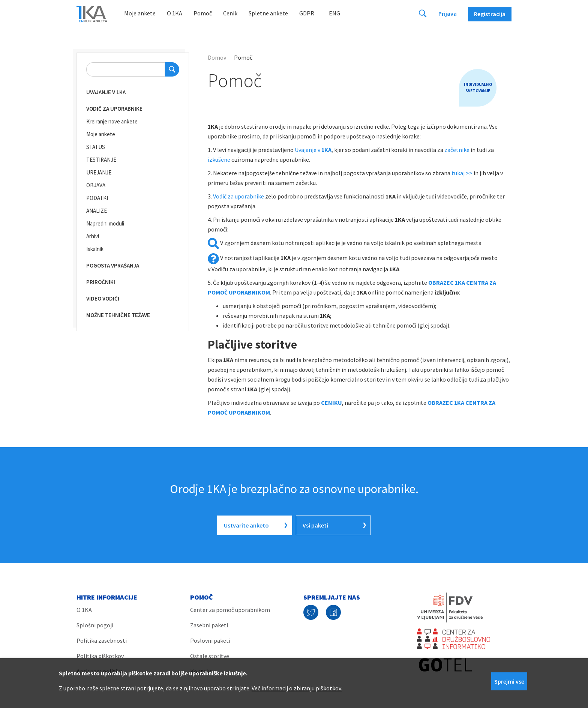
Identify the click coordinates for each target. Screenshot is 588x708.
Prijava (448, 14)
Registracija (490, 14)
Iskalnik (95, 249)
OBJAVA (96, 185)
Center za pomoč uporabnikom (230, 610)
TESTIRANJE (101, 160)
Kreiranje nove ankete (112, 121)
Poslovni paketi (210, 640)
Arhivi (93, 236)
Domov (217, 57)
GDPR (307, 13)
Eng (334, 13)
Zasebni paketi (209, 625)
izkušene (220, 159)
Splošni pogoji (95, 625)
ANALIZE (97, 211)
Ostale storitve (210, 656)
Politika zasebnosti (102, 640)
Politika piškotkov (100, 656)
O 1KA (175, 13)
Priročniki (101, 282)
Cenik (230, 13)
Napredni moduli (105, 223)
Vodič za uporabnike (114, 109)
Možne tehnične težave (118, 315)
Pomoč (203, 13)
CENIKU (331, 403)
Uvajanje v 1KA (106, 92)
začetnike (457, 150)
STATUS (96, 147)
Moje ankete (140, 13)
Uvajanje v (313, 150)
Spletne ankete (268, 13)
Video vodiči (103, 298)
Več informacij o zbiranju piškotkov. (297, 688)
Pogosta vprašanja (113, 265)
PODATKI (97, 198)
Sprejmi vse (509, 681)
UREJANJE (99, 172)
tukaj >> (462, 173)
